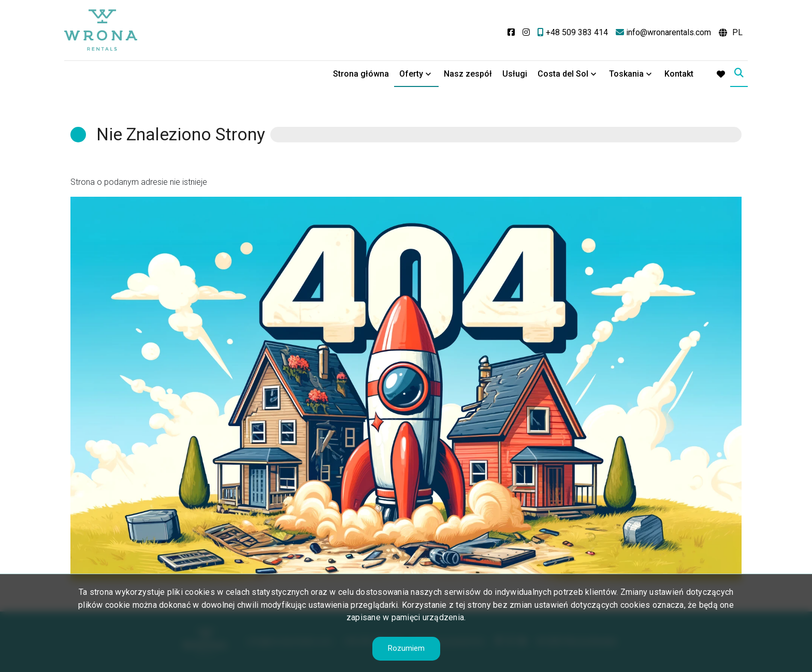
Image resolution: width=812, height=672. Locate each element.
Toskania (626, 74)
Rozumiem (406, 648)
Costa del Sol (563, 74)
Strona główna (361, 74)
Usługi (515, 74)
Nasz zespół (468, 74)
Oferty (411, 74)
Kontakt (679, 74)
